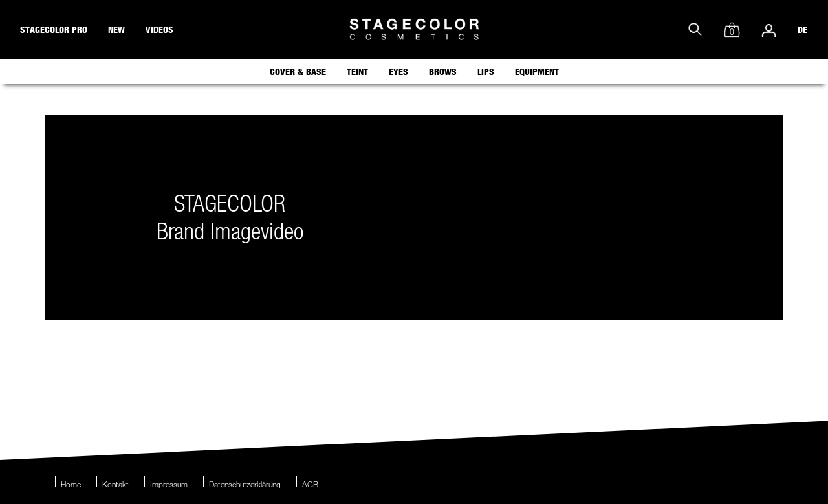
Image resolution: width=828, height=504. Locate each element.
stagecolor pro (54, 29)
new (116, 29)
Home (71, 484)
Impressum (169, 484)
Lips (486, 71)
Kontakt (115, 484)
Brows (443, 71)
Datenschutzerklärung (245, 484)
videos (159, 29)
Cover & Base (298, 71)
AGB (310, 484)
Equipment (537, 71)
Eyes (398, 71)
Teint (357, 71)
